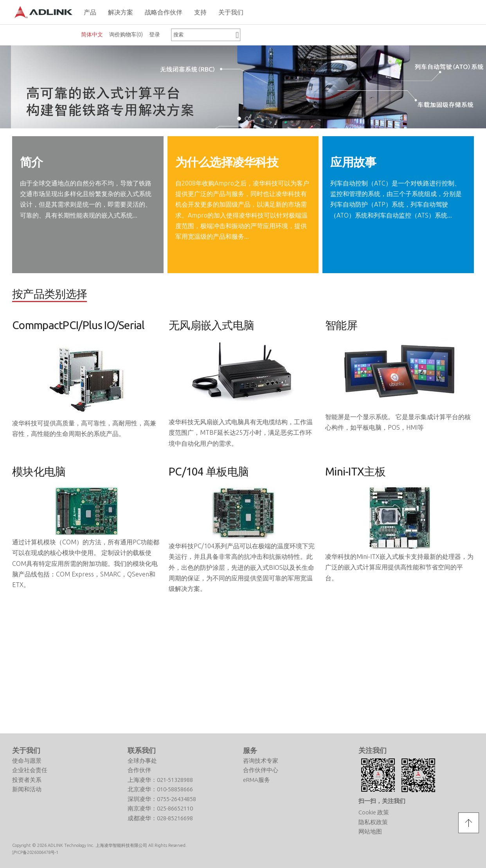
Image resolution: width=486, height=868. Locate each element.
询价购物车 (126, 34)
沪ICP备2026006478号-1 (35, 755)
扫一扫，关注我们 (382, 703)
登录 (155, 34)
